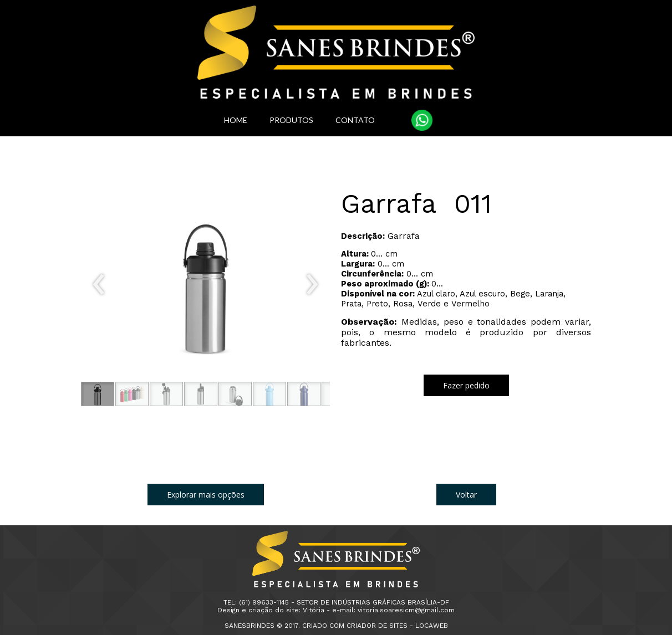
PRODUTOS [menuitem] (291, 120)
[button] (98, 394)
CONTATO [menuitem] (355, 120)
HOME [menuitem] (236, 120)
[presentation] (99, 285)
